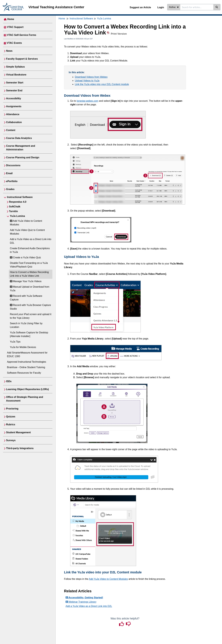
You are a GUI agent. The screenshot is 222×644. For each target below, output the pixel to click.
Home (11, 19)
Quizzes (11, 417)
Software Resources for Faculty (24, 373)
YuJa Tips (15, 342)
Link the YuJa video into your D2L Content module (102, 84)
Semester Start (15, 83)
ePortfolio (12, 181)
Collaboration (14, 122)
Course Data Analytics (19, 138)
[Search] (217, 7)
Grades (10, 189)
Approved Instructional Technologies (27, 362)
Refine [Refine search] (174, 7)
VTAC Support (15, 27)
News (9, 51)
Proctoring (12, 409)
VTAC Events (14, 43)
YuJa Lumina (17, 216)
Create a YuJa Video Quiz (25, 257)
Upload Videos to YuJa (87, 81)
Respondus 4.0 (18, 202)
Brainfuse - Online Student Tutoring (26, 367)
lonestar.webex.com (87, 101)
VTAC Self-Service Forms (22, 35)
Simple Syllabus (15, 67)
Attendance (13, 114)
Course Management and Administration (21, 148)
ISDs (9, 381)
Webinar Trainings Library (81, 602)
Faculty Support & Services (22, 59)
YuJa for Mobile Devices (23, 347)
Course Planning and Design (23, 157)
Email (9, 173)
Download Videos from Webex (91, 77)
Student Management (18, 432)
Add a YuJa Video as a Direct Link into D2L (89, 606)
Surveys (11, 440)
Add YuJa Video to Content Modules (108, 579)
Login (161, 7)
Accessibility (14, 98)
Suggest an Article (140, 7)
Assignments (14, 106)
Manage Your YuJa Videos (26, 281)
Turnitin (13, 211)
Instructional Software (20, 197)
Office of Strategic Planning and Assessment (25, 399)
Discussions (13, 165)
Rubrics (11, 424)
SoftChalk (15, 207)
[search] (197, 7)
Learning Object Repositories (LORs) (27, 389)
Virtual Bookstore (16, 75)
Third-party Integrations (20, 448)
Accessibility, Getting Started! (84, 598)
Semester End (14, 91)
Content (11, 130)
